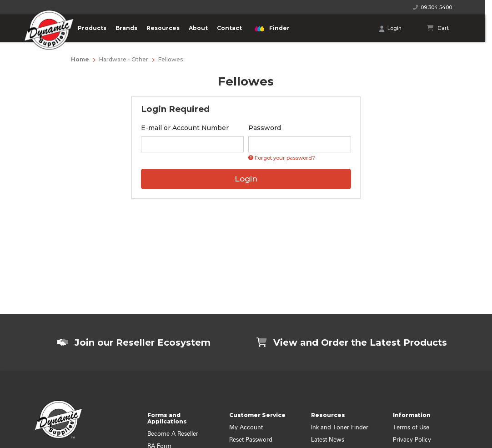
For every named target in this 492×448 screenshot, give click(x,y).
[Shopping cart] (438, 28)
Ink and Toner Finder (340, 428)
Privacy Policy (412, 440)
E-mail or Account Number (185, 128)
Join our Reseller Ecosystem (134, 342)
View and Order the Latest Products (352, 342)
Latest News (328, 440)
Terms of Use (411, 428)
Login (390, 29)
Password (265, 128)
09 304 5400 (432, 7)
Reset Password (251, 440)
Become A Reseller (173, 434)
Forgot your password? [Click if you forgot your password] (282, 158)
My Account (246, 428)
